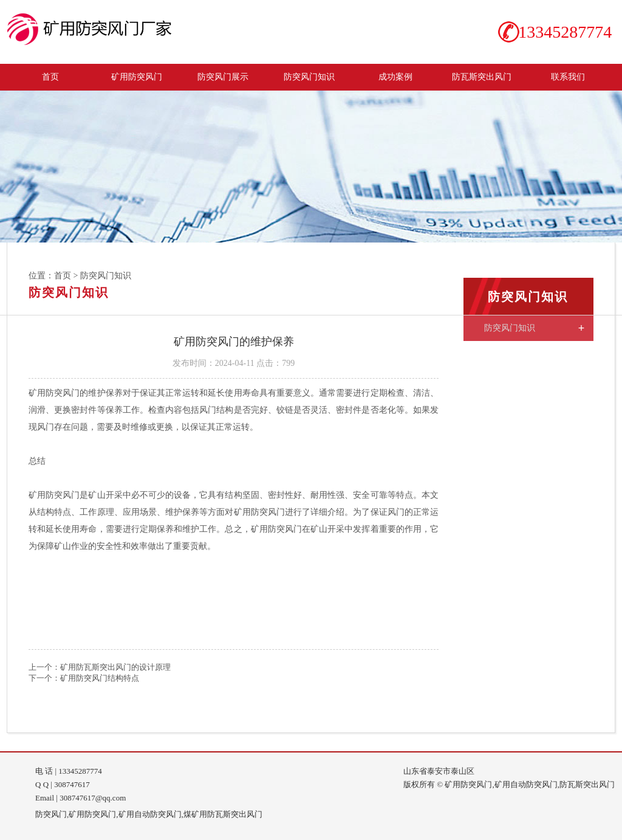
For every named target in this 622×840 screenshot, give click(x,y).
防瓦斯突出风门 (482, 76)
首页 (50, 76)
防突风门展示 (223, 76)
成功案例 (395, 76)
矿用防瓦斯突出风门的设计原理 (115, 666)
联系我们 (568, 76)
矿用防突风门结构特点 (100, 677)
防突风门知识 (309, 76)
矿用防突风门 (137, 76)
